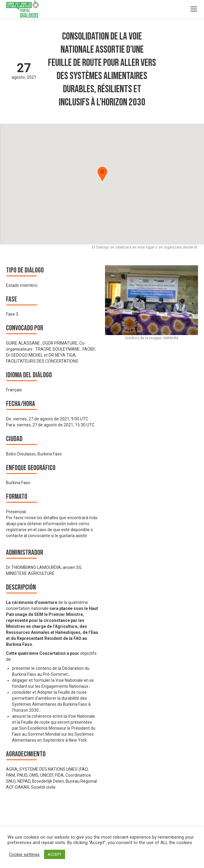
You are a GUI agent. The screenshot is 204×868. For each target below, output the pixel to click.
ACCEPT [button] (55, 854)
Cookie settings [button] (24, 855)
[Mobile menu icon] (194, 9)
